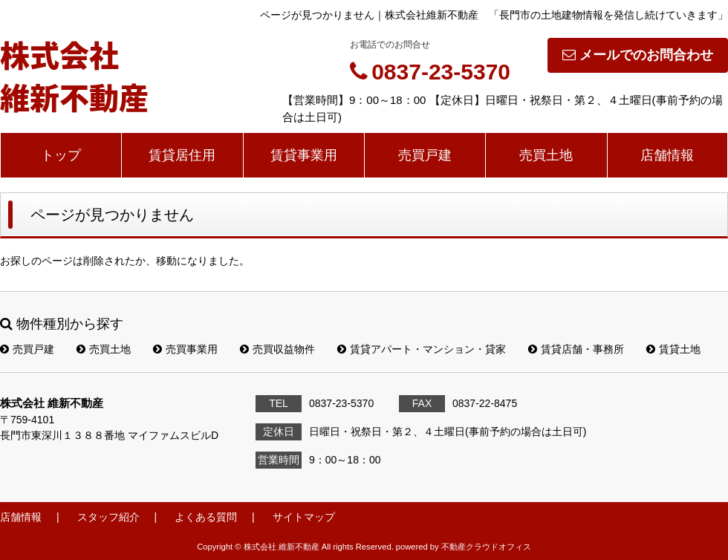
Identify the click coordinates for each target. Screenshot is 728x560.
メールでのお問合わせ (638, 55)
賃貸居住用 (182, 155)
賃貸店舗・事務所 (576, 349)
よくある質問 (206, 517)
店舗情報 (667, 155)
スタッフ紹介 (108, 517)
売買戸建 (425, 155)
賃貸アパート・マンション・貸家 (422, 349)
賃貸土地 (673, 349)
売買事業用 (185, 349)
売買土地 (546, 155)
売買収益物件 (277, 349)
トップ (61, 155)
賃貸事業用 (304, 155)
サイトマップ (304, 517)
